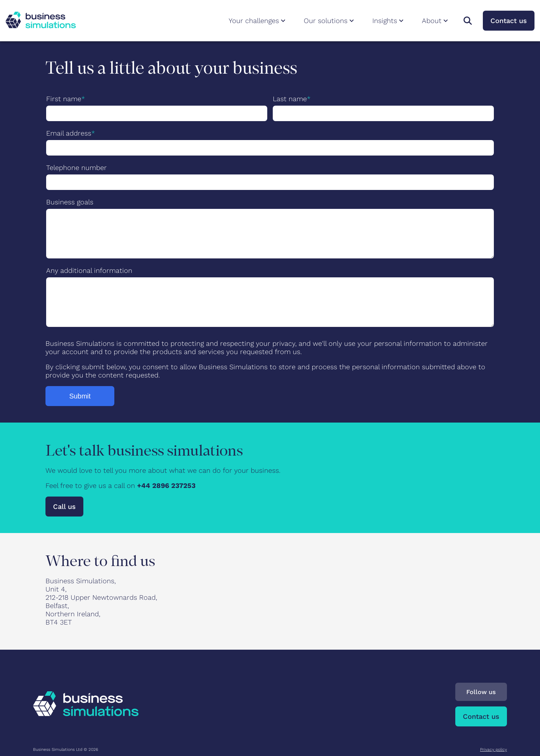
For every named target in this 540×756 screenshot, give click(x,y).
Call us (64, 507)
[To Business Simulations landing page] (41, 26)
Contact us (509, 21)
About (436, 21)
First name (64, 99)
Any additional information (89, 270)
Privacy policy (494, 749)
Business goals (70, 202)
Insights (389, 21)
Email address (69, 133)
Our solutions (330, 21)
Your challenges (258, 21)
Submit (80, 396)
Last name (290, 99)
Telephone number (76, 168)
